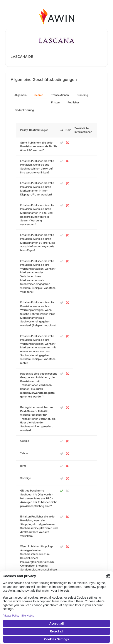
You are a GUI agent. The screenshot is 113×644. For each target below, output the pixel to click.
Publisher (73, 102)
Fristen (55, 102)
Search (39, 95)
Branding (82, 95)
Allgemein (20, 95)
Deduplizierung (24, 110)
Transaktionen (60, 95)
